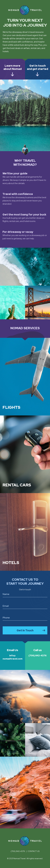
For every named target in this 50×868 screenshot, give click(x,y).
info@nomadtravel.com (13, 654)
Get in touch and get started (38, 67)
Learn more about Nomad (13, 67)
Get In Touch (25, 630)
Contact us (34, 851)
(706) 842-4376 (38, 653)
